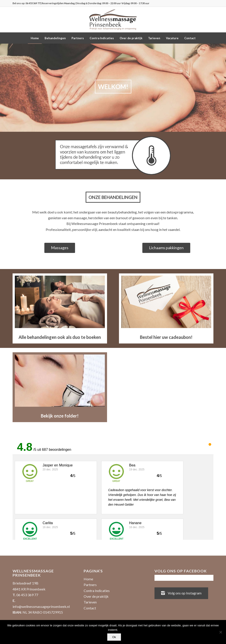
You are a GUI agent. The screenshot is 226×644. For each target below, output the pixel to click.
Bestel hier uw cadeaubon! (166, 337)
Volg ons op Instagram (181, 593)
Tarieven (90, 602)
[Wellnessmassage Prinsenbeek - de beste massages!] (113, 20)
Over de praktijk (96, 596)
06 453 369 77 (33, 3)
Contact (90, 608)
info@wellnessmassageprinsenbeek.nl (41, 606)
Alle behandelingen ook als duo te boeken (60, 337)
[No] (220, 632)
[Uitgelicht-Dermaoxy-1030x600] (60, 381)
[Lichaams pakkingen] (166, 248)
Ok (114, 637)
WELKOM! (105, 87)
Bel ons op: (19, 3)
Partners (90, 585)
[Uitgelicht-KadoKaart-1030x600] (166, 302)
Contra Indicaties (97, 591)
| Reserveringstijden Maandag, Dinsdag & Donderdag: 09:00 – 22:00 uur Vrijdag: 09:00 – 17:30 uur (95, 3)
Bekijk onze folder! (60, 416)
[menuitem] (35, 38)
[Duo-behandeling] (60, 302)
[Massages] (60, 248)
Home (88, 579)
